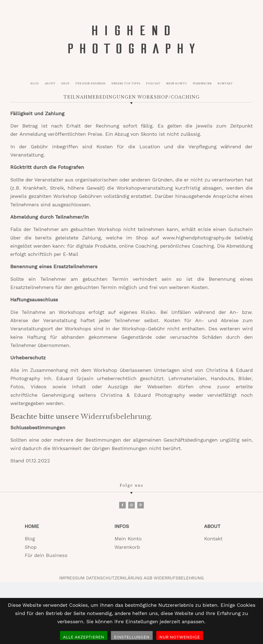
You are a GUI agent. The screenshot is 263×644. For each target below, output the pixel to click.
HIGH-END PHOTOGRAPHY (131, 39)
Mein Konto (128, 539)
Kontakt (213, 539)
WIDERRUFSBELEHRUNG (179, 578)
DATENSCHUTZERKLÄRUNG (114, 578)
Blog (30, 539)
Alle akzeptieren (84, 637)
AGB (148, 578)
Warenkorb (127, 547)
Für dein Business (46, 555)
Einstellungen (132, 637)
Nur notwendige (180, 637)
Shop (31, 547)
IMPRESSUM (72, 578)
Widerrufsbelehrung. (117, 417)
